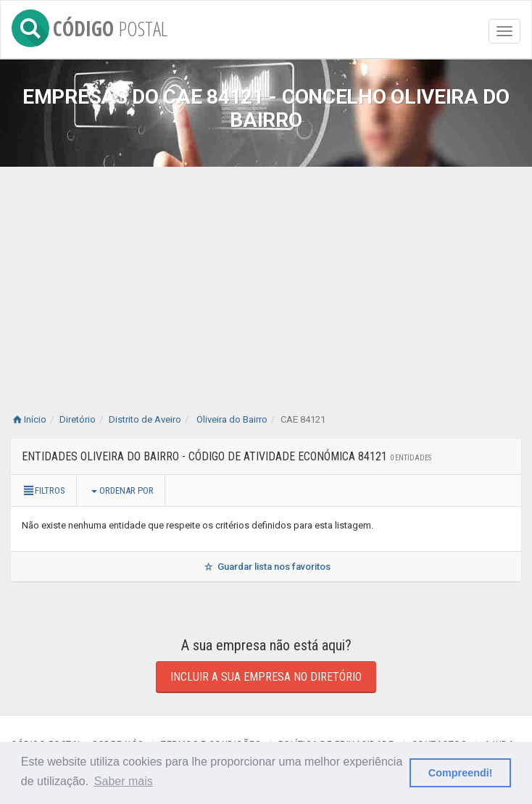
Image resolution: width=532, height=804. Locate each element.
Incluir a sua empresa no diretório (266, 677)
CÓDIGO (90, 26)
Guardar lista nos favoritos (266, 567)
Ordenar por (122, 490)
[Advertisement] (266, 275)
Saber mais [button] (124, 781)
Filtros (43, 490)
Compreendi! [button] (461, 773)
